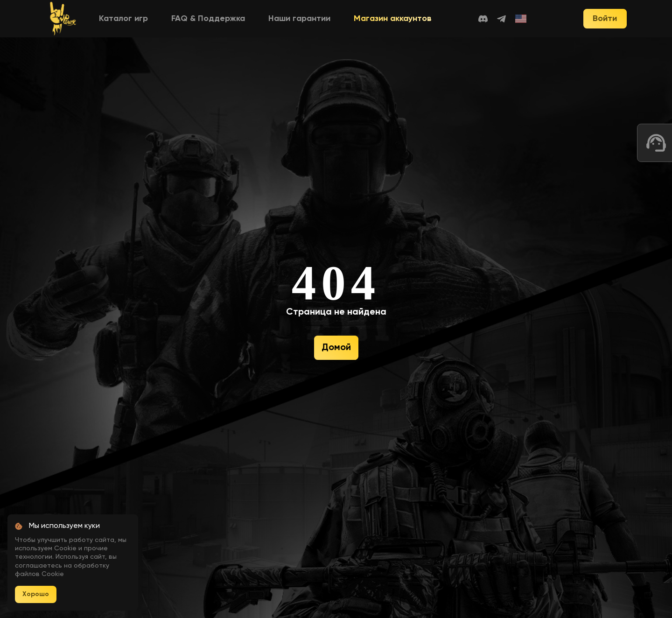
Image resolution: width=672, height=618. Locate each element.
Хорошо (36, 594)
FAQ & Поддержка (208, 19)
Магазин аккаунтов (393, 19)
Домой (336, 348)
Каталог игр (123, 19)
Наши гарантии (299, 19)
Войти (605, 19)
